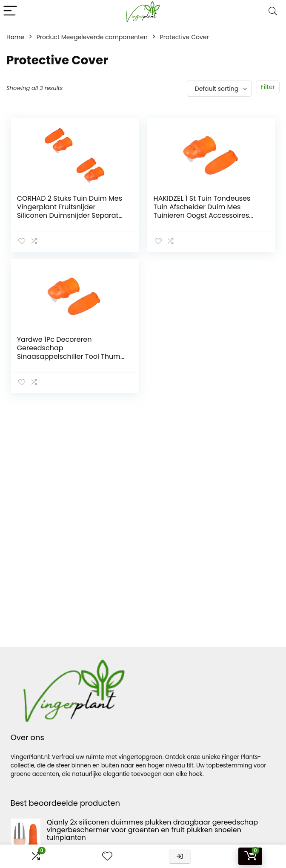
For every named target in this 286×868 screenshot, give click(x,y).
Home (15, 37)
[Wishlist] (107, 856)
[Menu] (10, 11)
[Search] (273, 11)
